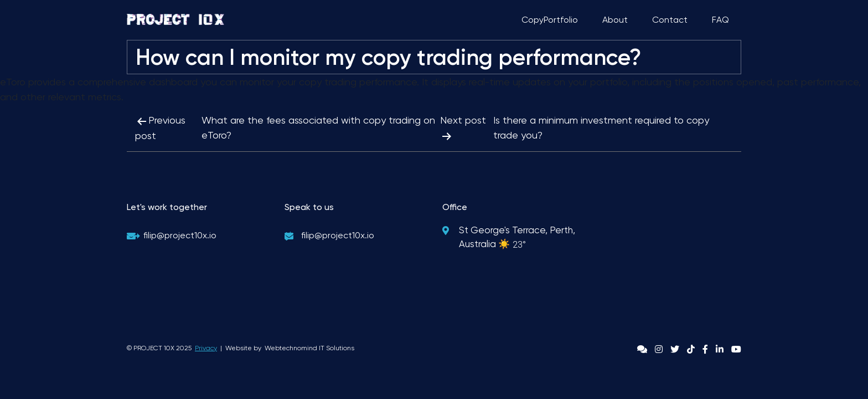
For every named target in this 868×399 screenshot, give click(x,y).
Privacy (206, 348)
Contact (670, 20)
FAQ (720, 20)
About (615, 20)
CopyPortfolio (550, 20)
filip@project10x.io (180, 235)
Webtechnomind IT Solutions (309, 348)
